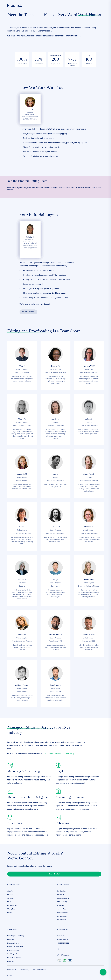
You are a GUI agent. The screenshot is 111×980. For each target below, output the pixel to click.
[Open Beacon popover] (103, 972)
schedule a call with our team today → (61, 754)
